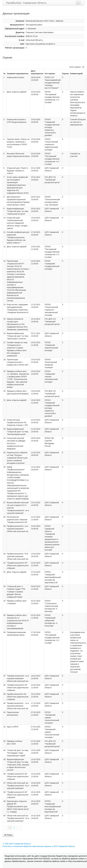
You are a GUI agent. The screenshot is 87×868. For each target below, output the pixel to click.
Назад (8, 835)
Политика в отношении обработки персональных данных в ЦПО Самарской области (39, 846)
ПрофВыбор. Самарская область (26, 3)
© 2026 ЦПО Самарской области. (17, 844)
